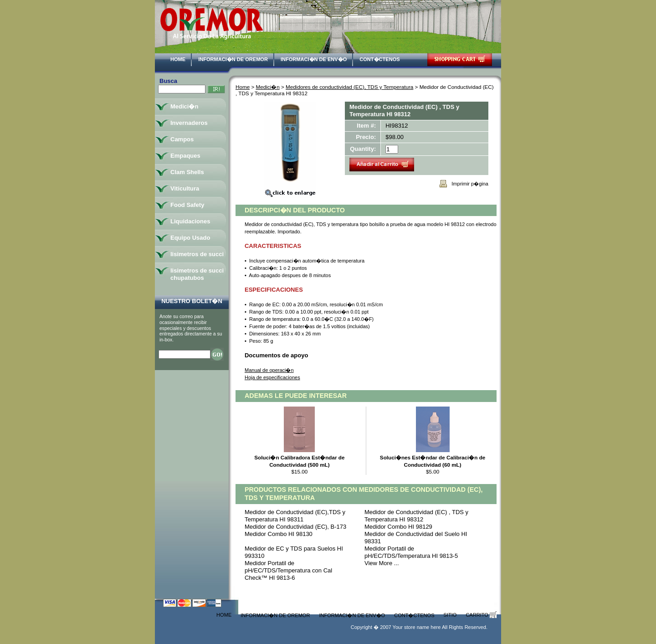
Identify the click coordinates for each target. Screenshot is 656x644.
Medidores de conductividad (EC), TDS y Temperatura (349, 87)
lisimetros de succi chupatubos (197, 274)
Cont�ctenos (379, 59)
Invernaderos (189, 123)
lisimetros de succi (197, 254)
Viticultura (185, 188)
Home (178, 59)
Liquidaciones (190, 221)
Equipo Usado (190, 238)
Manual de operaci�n (269, 370)
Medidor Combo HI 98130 (279, 534)
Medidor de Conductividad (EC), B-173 (295, 527)
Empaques (185, 156)
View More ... (382, 563)
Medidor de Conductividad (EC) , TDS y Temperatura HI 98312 (416, 516)
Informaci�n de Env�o (314, 59)
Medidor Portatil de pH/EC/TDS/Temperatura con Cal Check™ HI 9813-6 (288, 570)
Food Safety (187, 205)
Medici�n (268, 87)
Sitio (450, 615)
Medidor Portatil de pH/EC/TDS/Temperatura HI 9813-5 (411, 552)
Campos (182, 139)
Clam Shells (187, 172)
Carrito (481, 615)
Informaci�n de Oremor (233, 59)
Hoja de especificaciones (272, 377)
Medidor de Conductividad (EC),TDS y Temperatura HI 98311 (295, 516)
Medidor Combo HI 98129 (398, 527)
